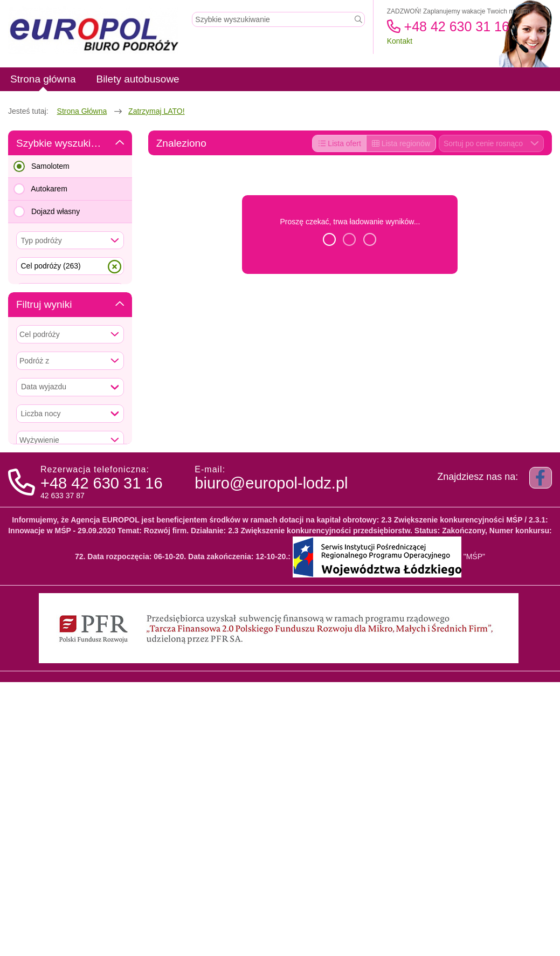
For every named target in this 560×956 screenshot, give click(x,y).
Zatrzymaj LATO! (157, 111)
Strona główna (82, 111)
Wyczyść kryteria (70, 700)
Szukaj (70, 395)
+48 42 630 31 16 (448, 26)
